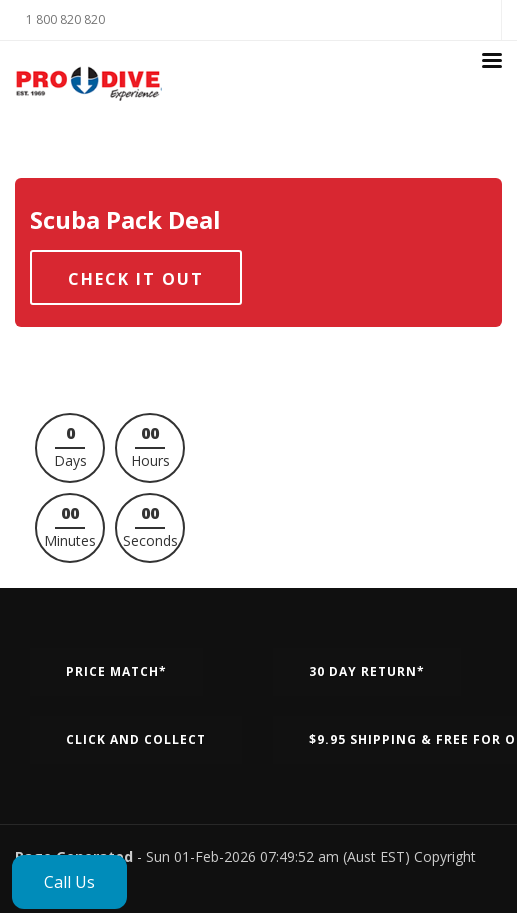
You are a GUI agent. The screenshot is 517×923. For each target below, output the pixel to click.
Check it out (136, 279)
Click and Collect (136, 739)
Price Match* (116, 671)
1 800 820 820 (65, 19)
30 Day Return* (367, 671)
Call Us (69, 882)
